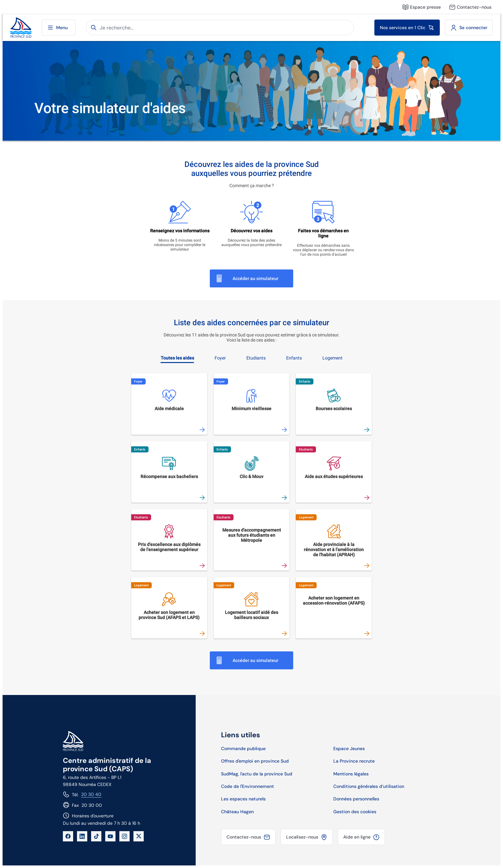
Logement (332, 358)
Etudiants (256, 358)
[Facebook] (68, 836)
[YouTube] (110, 836)
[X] (139, 836)
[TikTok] (96, 836)
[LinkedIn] (82, 836)
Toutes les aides (177, 358)
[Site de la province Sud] (21, 28)
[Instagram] (124, 836)
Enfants (294, 358)
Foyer (220, 358)
